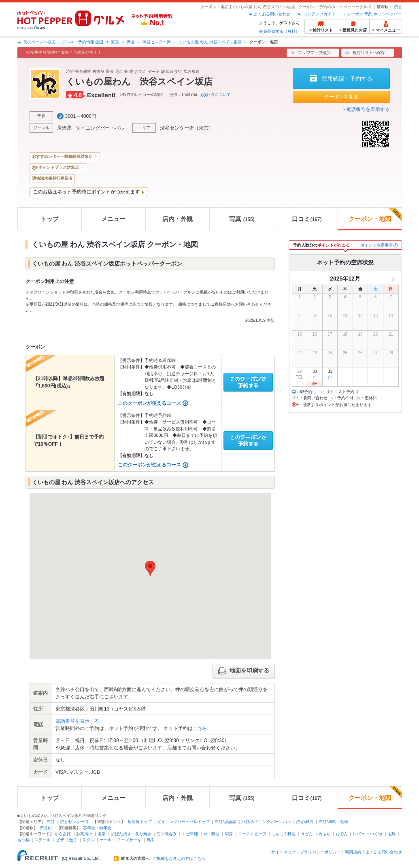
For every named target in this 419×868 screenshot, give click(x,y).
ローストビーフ (252, 834)
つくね (376, 834)
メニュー (113, 219)
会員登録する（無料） (279, 31)
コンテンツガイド (319, 14)
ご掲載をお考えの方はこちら (179, 859)
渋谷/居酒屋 (225, 822)
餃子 (73, 840)
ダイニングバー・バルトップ (183, 822)
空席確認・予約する (347, 79)
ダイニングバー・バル (100, 128)
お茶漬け (84, 834)
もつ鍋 (23, 840)
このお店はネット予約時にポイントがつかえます (86, 192)
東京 (115, 42)
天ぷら (324, 834)
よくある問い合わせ (272, 14)
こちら (200, 728)
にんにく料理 (283, 834)
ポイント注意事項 (376, 245)
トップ (50, 219)
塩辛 (102, 834)
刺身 (229, 834)
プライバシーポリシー (320, 852)
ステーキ (43, 840)
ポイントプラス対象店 (59, 167)
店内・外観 (178, 219)
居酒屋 (64, 128)
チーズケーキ (129, 840)
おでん (342, 834)
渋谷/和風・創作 (333, 822)
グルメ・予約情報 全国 (83, 42)
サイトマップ (283, 852)
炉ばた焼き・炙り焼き (131, 834)
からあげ (63, 834)
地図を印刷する (244, 671)
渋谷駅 (46, 828)
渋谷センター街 (157, 42)
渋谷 (398, 7)
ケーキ (106, 840)
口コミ (307, 219)
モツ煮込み (166, 834)
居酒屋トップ (140, 822)
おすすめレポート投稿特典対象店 (62, 156)
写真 (242, 219)
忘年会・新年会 (97, 828)
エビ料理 (190, 834)
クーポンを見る (341, 97)
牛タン (89, 840)
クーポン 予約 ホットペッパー (374, 14)
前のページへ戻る (40, 42)
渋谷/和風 (305, 822)
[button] (150, 568)
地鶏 (391, 834)
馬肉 (151, 840)
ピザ (60, 840)
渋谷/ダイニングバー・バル (266, 822)
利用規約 (353, 852)
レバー (359, 834)
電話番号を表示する (368, 109)
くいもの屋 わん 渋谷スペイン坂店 (210, 42)
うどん (307, 834)
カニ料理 (211, 834)
